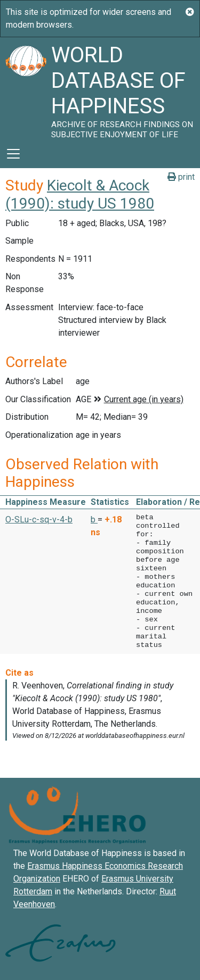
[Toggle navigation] (13, 154)
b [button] (94, 520)
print (181, 177)
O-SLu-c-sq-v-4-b (39, 520)
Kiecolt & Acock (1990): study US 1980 (80, 194)
